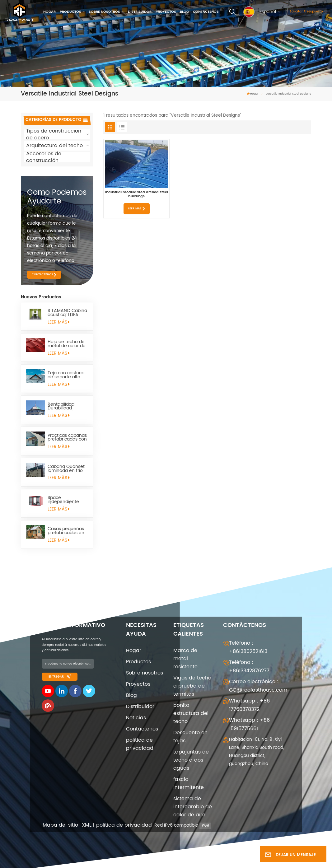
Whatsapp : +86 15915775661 (249, 724)
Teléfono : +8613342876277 (249, 667)
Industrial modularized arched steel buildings (137, 194)
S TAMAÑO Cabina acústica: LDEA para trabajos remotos (67, 313)
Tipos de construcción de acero (54, 134)
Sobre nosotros (104, 12)
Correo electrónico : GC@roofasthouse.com (258, 686)
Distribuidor (140, 12)
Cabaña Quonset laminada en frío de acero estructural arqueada (66, 469)
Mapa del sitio (60, 825)
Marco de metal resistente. (186, 659)
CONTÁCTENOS (42, 275)
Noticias (136, 718)
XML (87, 825)
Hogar (49, 12)
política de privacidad (140, 744)
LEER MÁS (59, 322)
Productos (70, 12)
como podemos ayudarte (57, 197)
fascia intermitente (189, 783)
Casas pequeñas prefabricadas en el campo (66, 531)
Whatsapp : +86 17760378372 (249, 705)
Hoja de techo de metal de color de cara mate (67, 344)
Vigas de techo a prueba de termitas (192, 686)
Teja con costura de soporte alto (65, 375)
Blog (184, 12)
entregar (60, 677)
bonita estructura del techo (191, 713)
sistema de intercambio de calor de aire (193, 807)
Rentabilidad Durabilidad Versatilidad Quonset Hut (61, 406)
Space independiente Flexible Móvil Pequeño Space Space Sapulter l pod (65, 500)
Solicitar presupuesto (306, 12)
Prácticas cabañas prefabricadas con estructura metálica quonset (67, 438)
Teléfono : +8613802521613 (248, 647)
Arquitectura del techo (54, 146)
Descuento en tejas (190, 737)
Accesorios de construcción (44, 157)
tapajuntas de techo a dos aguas (191, 760)
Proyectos (166, 12)
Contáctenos (206, 12)
